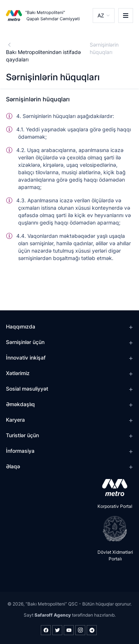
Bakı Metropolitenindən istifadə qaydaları (43, 56)
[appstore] (112, 488)
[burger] (126, 16)
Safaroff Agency (53, 615)
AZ (101, 15)
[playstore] (112, 529)
